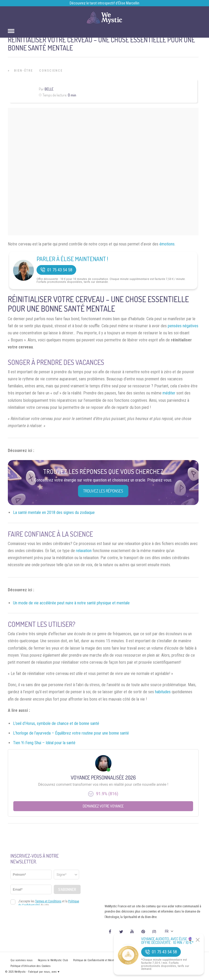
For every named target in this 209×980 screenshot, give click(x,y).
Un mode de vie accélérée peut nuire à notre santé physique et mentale (71, 603)
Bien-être (23, 71)
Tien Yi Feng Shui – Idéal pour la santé (44, 743)
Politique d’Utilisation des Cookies (31, 966)
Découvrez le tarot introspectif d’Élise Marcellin (105, 3)
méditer (169, 393)
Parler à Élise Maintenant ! (72, 259)
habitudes (163, 692)
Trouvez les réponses (103, 491)
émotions (167, 244)
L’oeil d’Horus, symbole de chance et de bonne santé (56, 723)
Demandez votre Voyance (103, 806)
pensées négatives (183, 326)
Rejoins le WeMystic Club (53, 960)
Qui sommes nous (22, 960)
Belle (49, 89)
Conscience (51, 71)
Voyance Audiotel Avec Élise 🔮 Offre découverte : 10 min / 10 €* (167, 941)
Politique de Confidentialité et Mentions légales (101, 960)
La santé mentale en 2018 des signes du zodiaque (54, 512)
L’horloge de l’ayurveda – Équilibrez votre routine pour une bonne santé (71, 733)
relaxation (84, 551)
